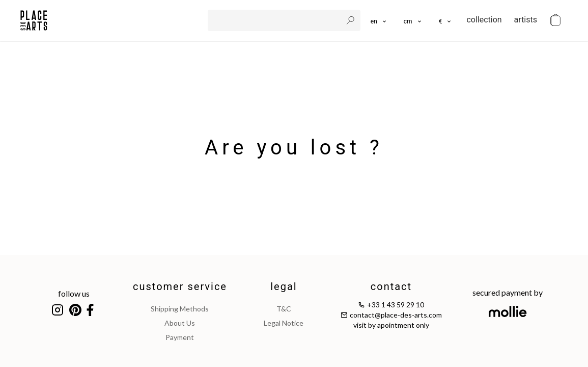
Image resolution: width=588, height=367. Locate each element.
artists (526, 20)
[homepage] (34, 20)
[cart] (555, 20)
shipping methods (180, 309)
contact (391, 286)
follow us (74, 293)
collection (484, 20)
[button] (413, 20)
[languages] (379, 20)
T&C (284, 309)
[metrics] (413, 20)
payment (180, 337)
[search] (276, 20)
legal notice (284, 323)
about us (180, 323)
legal (284, 286)
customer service (180, 286)
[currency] (446, 20)
